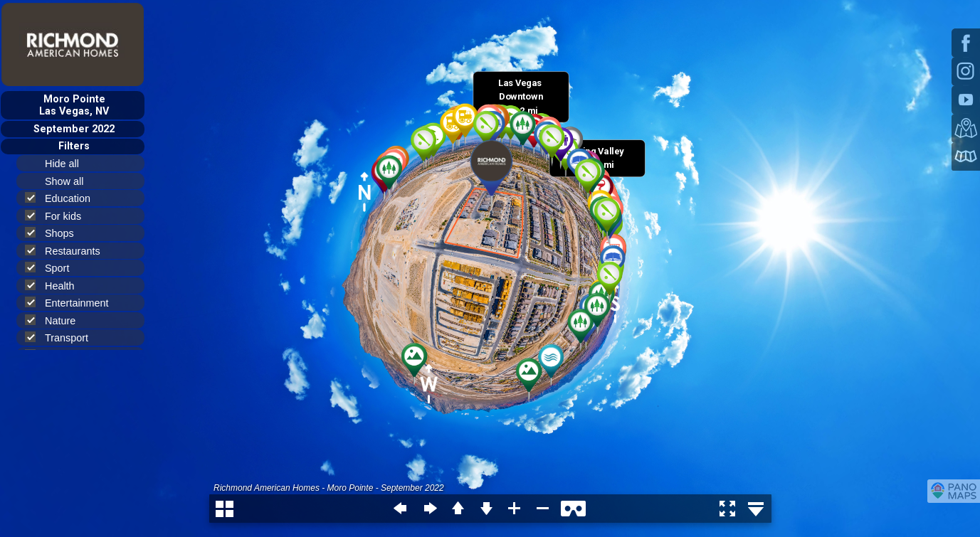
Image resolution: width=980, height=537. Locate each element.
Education (64, 198)
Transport (63, 337)
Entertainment (73, 303)
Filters (74, 146)
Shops (56, 233)
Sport (53, 268)
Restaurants (69, 251)
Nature (56, 320)
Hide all (68, 164)
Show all (70, 181)
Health (56, 286)
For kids (59, 216)
